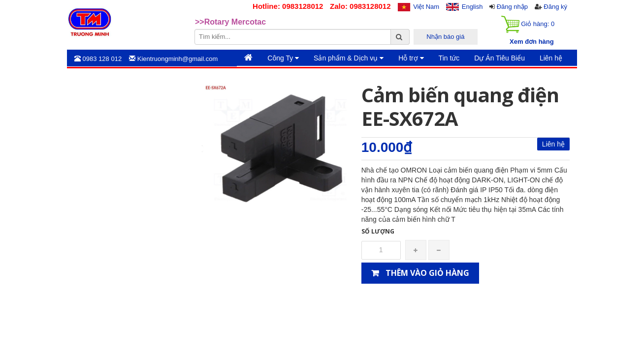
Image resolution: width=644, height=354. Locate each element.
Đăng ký (555, 7)
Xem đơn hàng (532, 42)
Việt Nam (426, 7)
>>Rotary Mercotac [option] (230, 22)
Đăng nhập (512, 7)
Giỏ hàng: (528, 24)
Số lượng (378, 231)
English (472, 7)
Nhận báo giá (445, 37)
